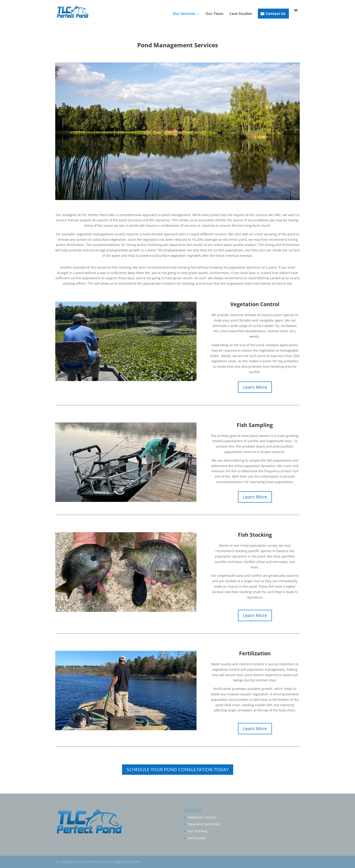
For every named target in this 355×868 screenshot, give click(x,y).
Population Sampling (203, 824)
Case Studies (241, 14)
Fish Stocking (197, 831)
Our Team (215, 14)
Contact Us (276, 14)
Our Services (184, 14)
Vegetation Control (201, 817)
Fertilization (196, 838)
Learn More (255, 387)
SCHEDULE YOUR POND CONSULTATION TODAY (178, 769)
